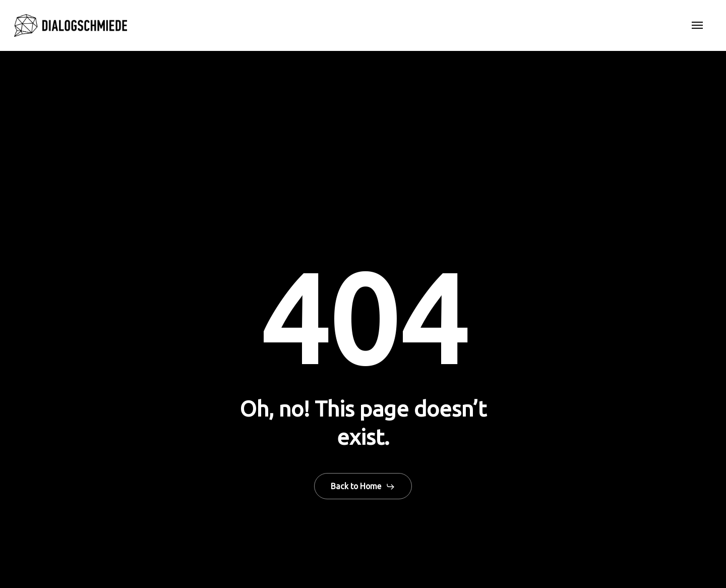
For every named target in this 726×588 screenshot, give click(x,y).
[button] (697, 26)
